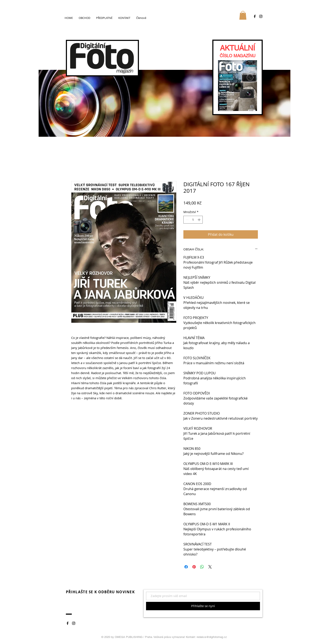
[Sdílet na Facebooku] (186, 567)
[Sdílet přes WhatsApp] (202, 567)
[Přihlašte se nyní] (203, 606)
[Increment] (199, 220)
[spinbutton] (193, 220)
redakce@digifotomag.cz (212, 637)
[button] (243, 15)
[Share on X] (210, 567)
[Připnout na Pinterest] (194, 567)
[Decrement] (187, 220)
